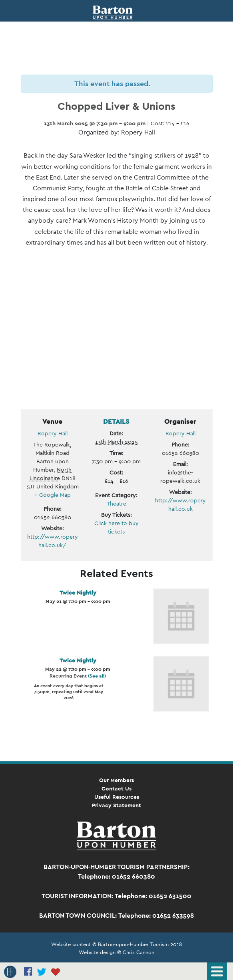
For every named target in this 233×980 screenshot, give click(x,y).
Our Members (117, 780)
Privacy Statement (117, 805)
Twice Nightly (78, 593)
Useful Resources (117, 797)
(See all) (97, 676)
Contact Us (117, 788)
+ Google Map (53, 495)
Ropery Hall (53, 433)
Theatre (117, 504)
